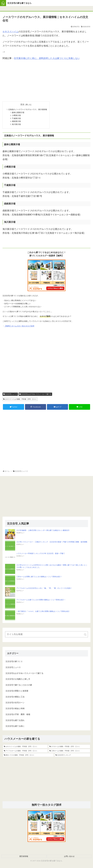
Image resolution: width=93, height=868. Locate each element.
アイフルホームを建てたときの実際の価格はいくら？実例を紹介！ (41, 601)
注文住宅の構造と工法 (15, 698)
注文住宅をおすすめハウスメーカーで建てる (36, 395)
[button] (85, 635)
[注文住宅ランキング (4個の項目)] (72, 756)
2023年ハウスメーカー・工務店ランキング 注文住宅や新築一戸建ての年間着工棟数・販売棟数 (52, 543)
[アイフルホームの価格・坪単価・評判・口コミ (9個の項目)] (25, 752)
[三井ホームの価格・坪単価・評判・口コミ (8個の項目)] (69, 752)
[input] (46, 635)
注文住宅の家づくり (14, 662)
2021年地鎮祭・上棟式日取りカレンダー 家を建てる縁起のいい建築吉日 (43, 531)
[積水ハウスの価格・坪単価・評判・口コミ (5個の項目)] (28, 756)
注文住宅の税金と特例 (15, 709)
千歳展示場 (16, 119)
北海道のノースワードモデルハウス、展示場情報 (28, 110)
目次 (22, 104)
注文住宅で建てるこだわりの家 (19, 686)
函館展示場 (16, 122)
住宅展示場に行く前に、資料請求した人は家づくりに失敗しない (47, 58)
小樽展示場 (16, 116)
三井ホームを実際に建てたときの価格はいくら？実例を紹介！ (39, 577)
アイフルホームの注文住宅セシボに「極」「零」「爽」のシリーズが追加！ (44, 589)
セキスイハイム (10, 32)
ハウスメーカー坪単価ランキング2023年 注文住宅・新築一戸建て (41, 554)
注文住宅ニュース (11, 395)
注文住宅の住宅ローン (15, 703)
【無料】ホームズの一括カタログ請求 (19, 327)
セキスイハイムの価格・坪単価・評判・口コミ (21, 400)
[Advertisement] (46, 80)
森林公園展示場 (18, 113)
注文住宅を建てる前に (15, 727)
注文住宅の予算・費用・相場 (18, 715)
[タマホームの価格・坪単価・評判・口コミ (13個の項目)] (69, 747)
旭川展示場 (16, 125)
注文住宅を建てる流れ (15, 721)
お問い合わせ (69, 857)
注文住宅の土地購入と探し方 (18, 680)
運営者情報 (24, 857)
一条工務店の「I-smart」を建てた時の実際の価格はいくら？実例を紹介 (43, 612)
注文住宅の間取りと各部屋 (17, 692)
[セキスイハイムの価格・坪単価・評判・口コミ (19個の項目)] (25, 747)
